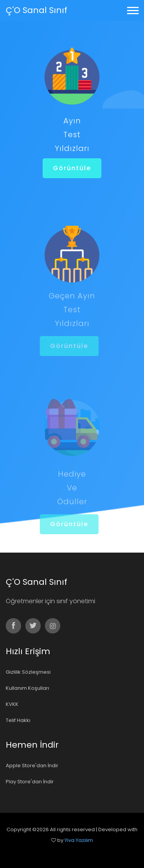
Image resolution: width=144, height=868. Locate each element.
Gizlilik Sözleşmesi (28, 672)
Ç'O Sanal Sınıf (36, 10)
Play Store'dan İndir (30, 782)
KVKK (12, 704)
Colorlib (80, 851)
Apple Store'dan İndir (32, 765)
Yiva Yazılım (79, 840)
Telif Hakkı (18, 720)
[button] (132, 9)
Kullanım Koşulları (27, 688)
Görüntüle (72, 168)
